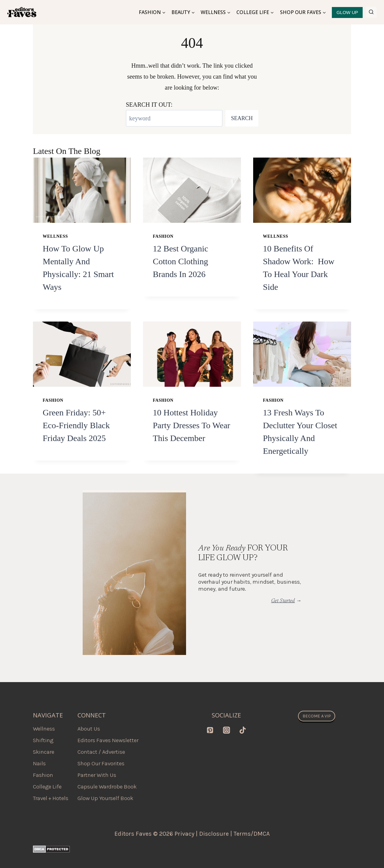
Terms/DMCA (252, 834)
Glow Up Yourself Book (105, 798)
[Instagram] (226, 730)
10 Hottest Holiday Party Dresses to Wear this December (192, 425)
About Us (89, 729)
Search (242, 118)
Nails (39, 763)
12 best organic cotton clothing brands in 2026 (180, 261)
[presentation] (82, 190)
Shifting (43, 740)
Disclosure (214, 834)
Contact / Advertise (101, 752)
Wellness (55, 236)
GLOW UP (347, 12)
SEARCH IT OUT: (149, 105)
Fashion (163, 236)
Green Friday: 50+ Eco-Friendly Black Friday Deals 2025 (76, 425)
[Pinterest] (210, 730)
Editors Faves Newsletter (108, 740)
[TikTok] (242, 730)
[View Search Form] (371, 12)
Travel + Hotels (51, 798)
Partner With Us (97, 775)
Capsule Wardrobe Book (107, 787)
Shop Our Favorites (101, 763)
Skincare (44, 752)
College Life (47, 787)
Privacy (184, 834)
